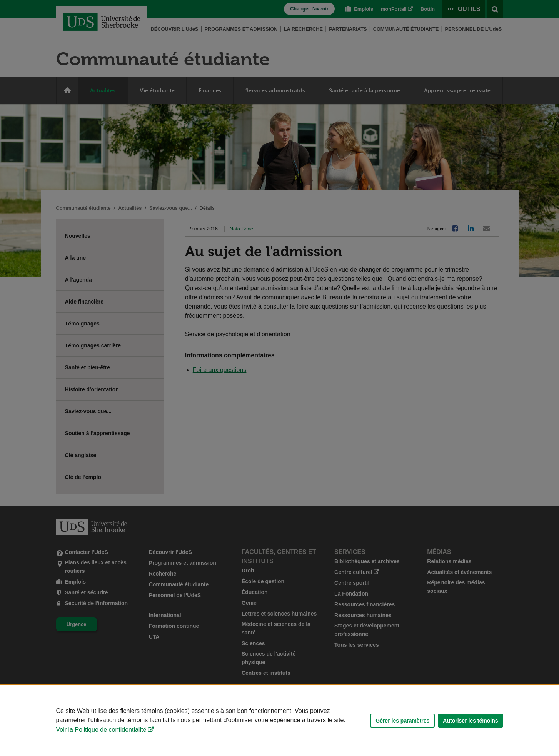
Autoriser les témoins (470, 721)
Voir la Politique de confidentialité (101, 730)
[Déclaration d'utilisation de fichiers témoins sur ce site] (279, 720)
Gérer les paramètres (402, 721)
